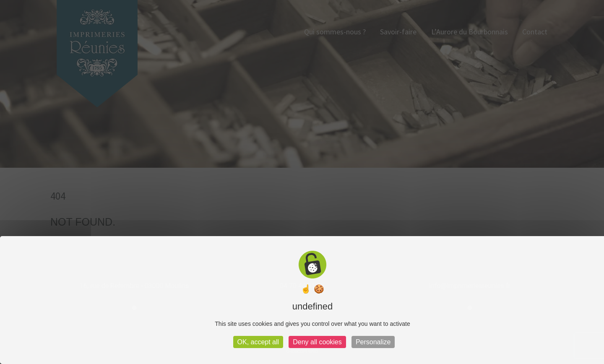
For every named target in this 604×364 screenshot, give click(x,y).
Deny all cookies (317, 342)
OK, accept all (258, 342)
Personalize (373, 342)
